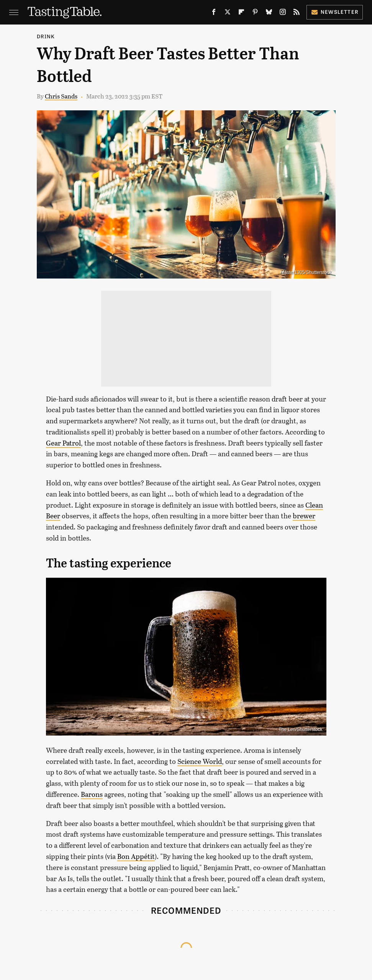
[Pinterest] (255, 14)
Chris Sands (61, 96)
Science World (200, 761)
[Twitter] (228, 14)
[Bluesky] (269, 14)
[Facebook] (214, 14)
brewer (304, 516)
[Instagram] (283, 14)
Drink (46, 36)
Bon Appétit (136, 856)
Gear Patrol (63, 443)
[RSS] (297, 14)
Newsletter (335, 12)
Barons (92, 794)
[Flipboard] (241, 14)
